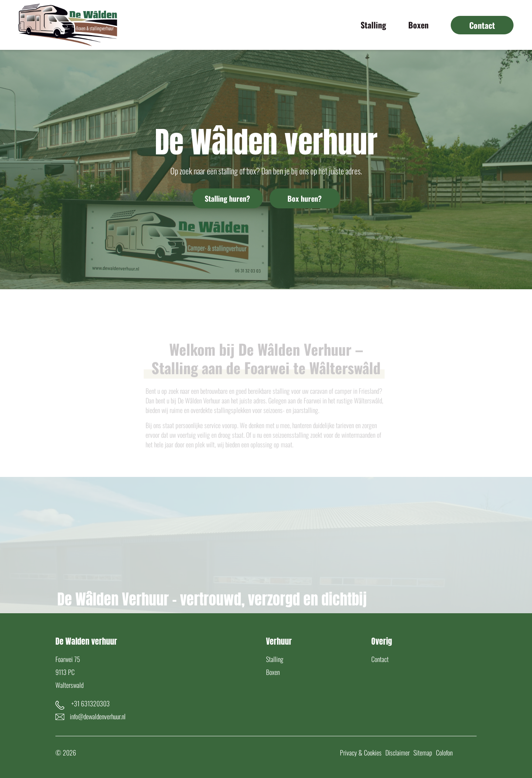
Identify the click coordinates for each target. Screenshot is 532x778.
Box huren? (305, 198)
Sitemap (423, 753)
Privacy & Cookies (361, 753)
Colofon (444, 753)
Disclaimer (398, 753)
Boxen (273, 672)
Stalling (275, 659)
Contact (380, 659)
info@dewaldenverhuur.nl (98, 716)
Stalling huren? (227, 198)
